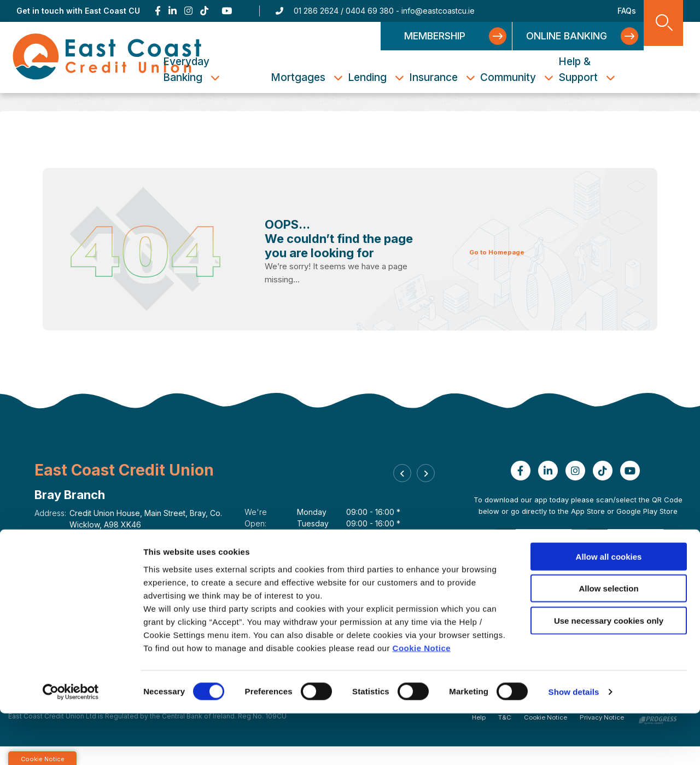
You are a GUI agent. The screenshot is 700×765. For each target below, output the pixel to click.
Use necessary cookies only (609, 672)
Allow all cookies (609, 608)
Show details (574, 743)
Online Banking (571, 36)
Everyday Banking (227, 69)
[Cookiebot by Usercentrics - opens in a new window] (71, 744)
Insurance (454, 77)
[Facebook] (158, 11)
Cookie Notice (422, 699)
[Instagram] (188, 11)
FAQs (627, 11)
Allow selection (608, 640)
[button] (405, 477)
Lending (388, 77)
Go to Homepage (505, 251)
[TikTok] (204, 11)
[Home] (107, 57)
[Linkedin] (173, 11)
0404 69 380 (370, 11)
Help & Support (599, 69)
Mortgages (319, 77)
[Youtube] (227, 11)
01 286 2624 (316, 11)
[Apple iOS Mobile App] (535, 558)
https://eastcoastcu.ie (112, 559)
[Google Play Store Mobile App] (623, 558)
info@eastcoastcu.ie (438, 11)
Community (529, 77)
